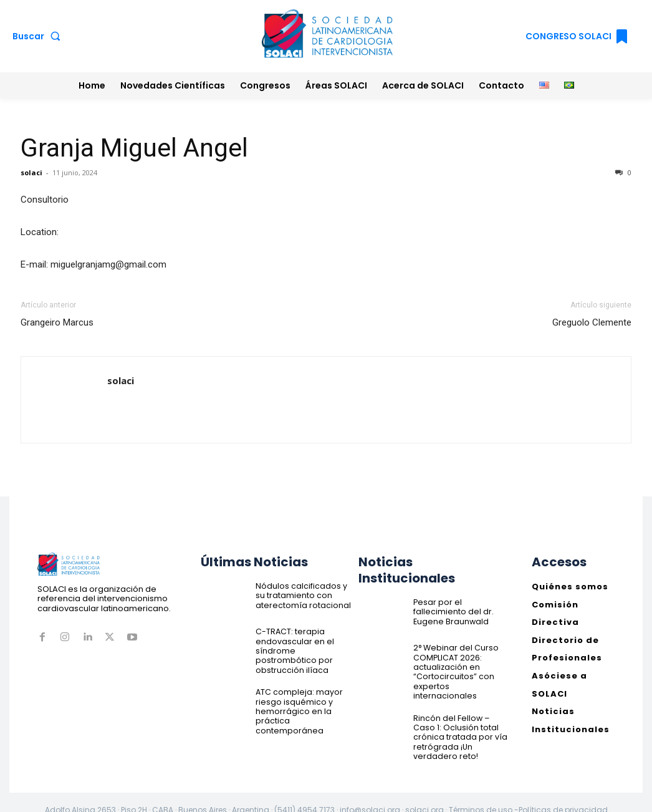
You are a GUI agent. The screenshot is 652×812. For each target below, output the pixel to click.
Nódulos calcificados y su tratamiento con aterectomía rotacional (300, 594)
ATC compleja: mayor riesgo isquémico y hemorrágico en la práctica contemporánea (297, 698)
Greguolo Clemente (592, 322)
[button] (39, 36)
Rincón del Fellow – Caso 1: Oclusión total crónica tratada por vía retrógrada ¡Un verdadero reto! (461, 723)
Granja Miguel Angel (134, 148)
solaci (31, 172)
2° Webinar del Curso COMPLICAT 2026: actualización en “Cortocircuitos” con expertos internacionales (460, 665)
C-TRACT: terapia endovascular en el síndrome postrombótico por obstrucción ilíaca (304, 644)
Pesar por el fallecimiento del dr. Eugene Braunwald (461, 611)
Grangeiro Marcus (57, 322)
